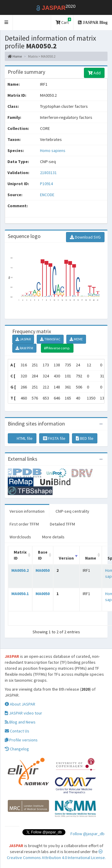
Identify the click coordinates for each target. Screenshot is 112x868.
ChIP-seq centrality (72, 511)
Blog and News (20, 722)
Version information (27, 511)
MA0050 (43, 570)
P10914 (47, 184)
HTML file (22, 438)
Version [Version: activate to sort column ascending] (66, 558)
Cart (63, 21)
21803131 (48, 173)
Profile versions (21, 740)
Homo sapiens (53, 150)
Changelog (17, 749)
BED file (85, 438)
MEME (76, 339)
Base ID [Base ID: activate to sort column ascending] (43, 555)
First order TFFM (24, 524)
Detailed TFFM (62, 524)
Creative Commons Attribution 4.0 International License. (56, 855)
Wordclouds (20, 537)
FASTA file (54, 438)
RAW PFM (24, 348)
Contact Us (17, 731)
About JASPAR (20, 704)
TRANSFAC (50, 339)
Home (15, 56)
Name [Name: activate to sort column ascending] (91, 558)
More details (53, 537)
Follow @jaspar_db (88, 834)
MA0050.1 (20, 594)
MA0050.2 (20, 570)
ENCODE (47, 195)
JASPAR (23, 339)
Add (94, 73)
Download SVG (85, 237)
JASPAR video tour (23, 713)
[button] (6, 23)
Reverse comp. (57, 348)
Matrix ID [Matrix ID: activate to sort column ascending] (20, 555)
